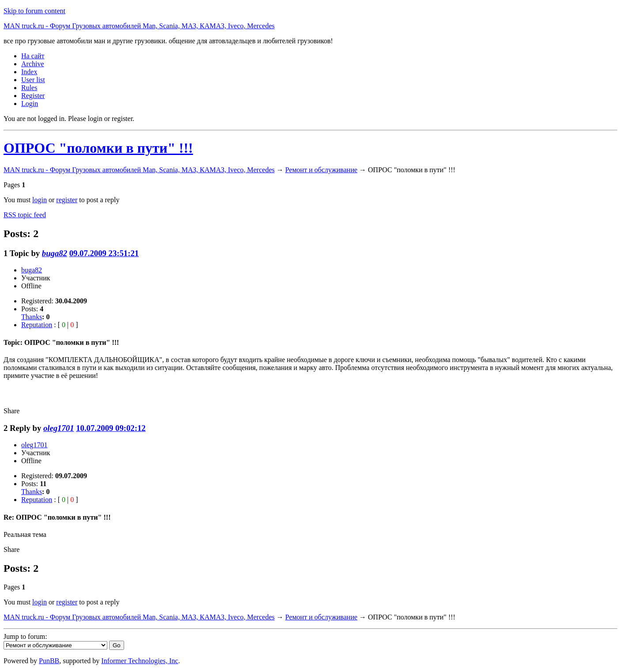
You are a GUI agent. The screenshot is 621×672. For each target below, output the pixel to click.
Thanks (32, 317)
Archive (33, 64)
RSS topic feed (25, 215)
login (40, 200)
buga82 (55, 253)
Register (33, 96)
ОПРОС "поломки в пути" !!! (98, 148)
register (67, 200)
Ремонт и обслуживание (321, 170)
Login (30, 104)
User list (33, 80)
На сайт (33, 56)
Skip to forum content (34, 11)
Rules (29, 88)
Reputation (37, 325)
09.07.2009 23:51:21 (104, 253)
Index (29, 72)
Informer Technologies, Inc (140, 661)
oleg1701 (59, 428)
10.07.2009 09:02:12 (111, 428)
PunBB (49, 661)
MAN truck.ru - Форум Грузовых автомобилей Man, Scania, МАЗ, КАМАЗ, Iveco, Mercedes (139, 26)
